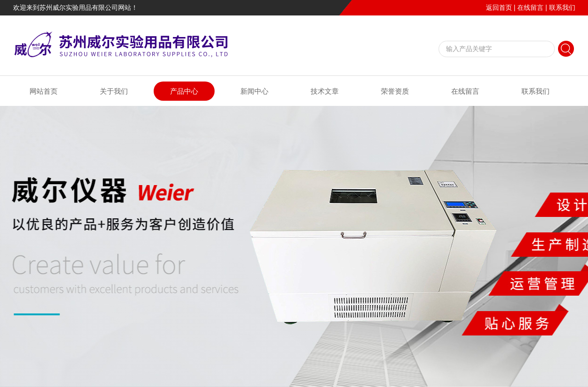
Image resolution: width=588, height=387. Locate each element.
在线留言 (530, 7)
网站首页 (44, 91)
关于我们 (114, 91)
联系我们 (562, 7)
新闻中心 (254, 91)
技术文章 (325, 91)
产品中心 (184, 91)
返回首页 (499, 7)
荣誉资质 (395, 91)
